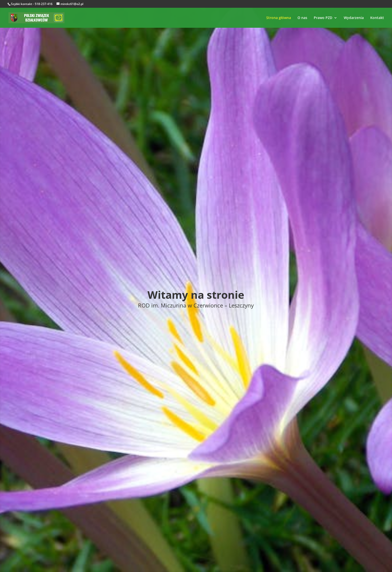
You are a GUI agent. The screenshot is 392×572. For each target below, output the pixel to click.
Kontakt (377, 18)
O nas (302, 18)
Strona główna (279, 18)
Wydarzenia (354, 18)
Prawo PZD (323, 18)
